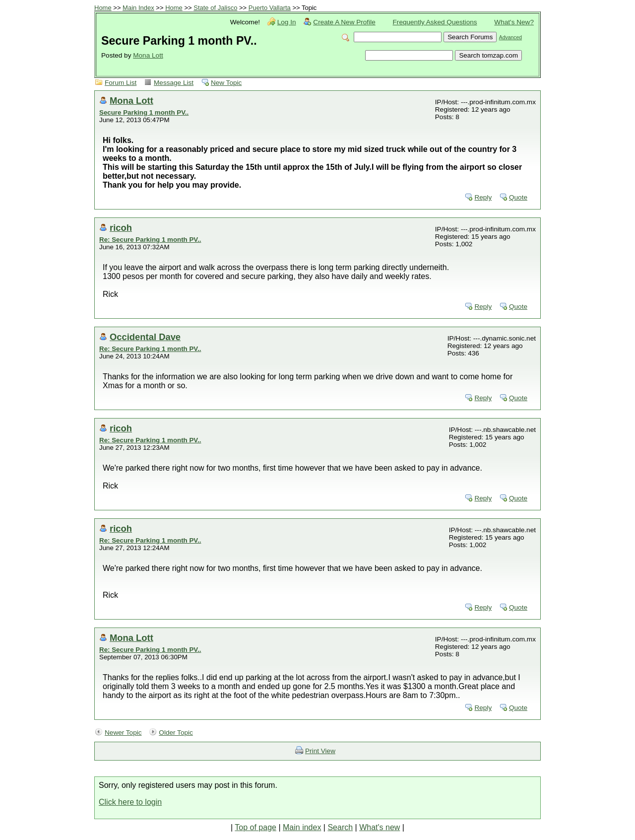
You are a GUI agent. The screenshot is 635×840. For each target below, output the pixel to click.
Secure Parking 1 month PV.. (144, 112)
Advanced (510, 37)
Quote (518, 197)
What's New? (514, 22)
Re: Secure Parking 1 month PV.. (150, 240)
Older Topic (176, 733)
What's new (380, 827)
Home (103, 8)
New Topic (226, 83)
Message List (174, 83)
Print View (320, 751)
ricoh (121, 228)
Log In (287, 22)
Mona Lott (148, 55)
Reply (483, 197)
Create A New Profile (344, 22)
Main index (302, 827)
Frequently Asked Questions (435, 22)
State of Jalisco (215, 8)
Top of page (255, 827)
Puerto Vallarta (270, 8)
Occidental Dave (145, 337)
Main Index (138, 8)
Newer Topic (123, 733)
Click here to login (130, 802)
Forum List (121, 83)
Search (340, 827)
